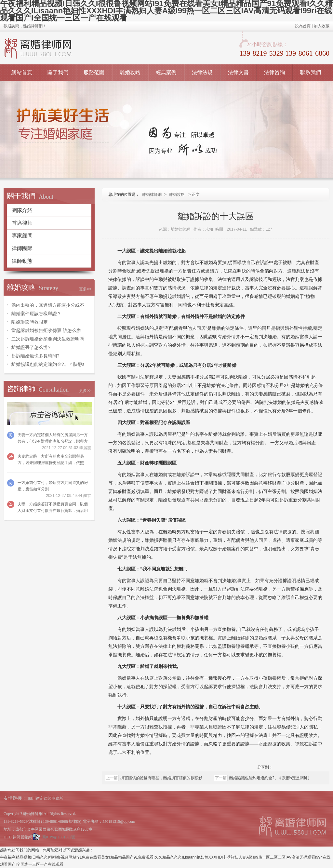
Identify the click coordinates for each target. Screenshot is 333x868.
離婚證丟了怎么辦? (31, 347)
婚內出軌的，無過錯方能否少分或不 (48, 305)
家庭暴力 (199, 540)
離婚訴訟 (181, 296)
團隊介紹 (22, 210)
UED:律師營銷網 (18, 837)
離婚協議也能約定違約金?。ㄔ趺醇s (48, 364)
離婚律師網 (152, 194)
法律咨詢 (274, 72)
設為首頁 (303, 26)
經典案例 (166, 72)
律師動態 (22, 261)
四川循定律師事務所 (46, 798)
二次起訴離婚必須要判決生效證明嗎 (48, 339)
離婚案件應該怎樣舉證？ (36, 314)
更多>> (85, 289)
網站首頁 (22, 72)
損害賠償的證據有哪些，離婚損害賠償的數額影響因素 (161, 778)
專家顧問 (22, 236)
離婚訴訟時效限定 (30, 322)
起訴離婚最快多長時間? (35, 356)
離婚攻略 (130, 72)
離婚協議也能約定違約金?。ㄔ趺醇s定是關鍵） (270, 778)
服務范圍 (94, 72)
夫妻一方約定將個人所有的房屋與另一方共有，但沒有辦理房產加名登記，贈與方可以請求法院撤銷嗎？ (53, 441)
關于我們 (58, 72)
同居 (263, 540)
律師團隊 (22, 248)
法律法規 (202, 72)
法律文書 (238, 72)
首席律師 (22, 223)
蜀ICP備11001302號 (59, 837)
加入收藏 (322, 26)
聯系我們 (311, 72)
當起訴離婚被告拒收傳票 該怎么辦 (46, 330)
